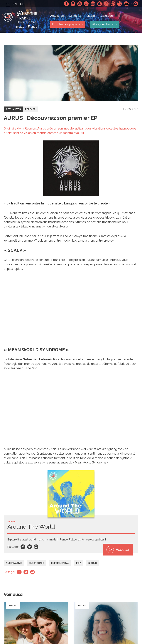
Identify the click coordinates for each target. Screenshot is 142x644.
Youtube (80, 4)
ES (22, 4)
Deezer (93, 4)
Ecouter (118, 550)
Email (36, 547)
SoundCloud (126, 4)
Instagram (73, 4)
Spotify (86, 4)
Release (30, 109)
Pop (79, 563)
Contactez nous (136, 4)
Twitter (30, 547)
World (92, 563)
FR (7, 4)
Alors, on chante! (103, 24)
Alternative (14, 563)
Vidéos (91, 16)
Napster (113, 4)
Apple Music (100, 4)
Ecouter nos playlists (66, 24)
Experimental (60, 563)
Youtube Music (106, 4)
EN (15, 4)
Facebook (66, 4)
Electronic (37, 563)
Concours (107, 16)
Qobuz (120, 4)
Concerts (75, 16)
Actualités (57, 16)
